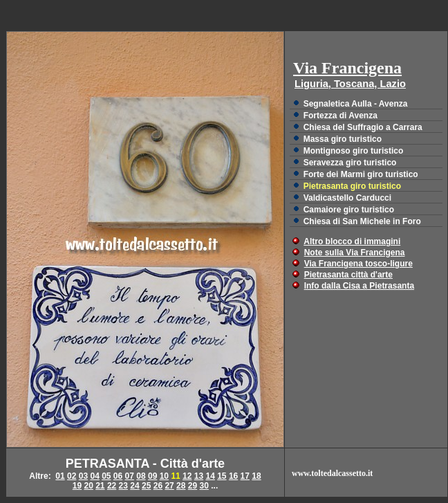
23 (123, 486)
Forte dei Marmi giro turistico (361, 174)
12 (187, 476)
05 (106, 476)
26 (158, 486)
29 (193, 486)
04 (94, 476)
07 (130, 476)
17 (245, 476)
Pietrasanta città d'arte (348, 275)
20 (88, 486)
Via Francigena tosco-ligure (358, 264)
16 (233, 476)
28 (181, 486)
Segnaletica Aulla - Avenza (356, 104)
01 (60, 476)
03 (83, 476)
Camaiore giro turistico (349, 210)
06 (118, 476)
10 (164, 476)
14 (210, 476)
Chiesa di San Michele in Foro (362, 221)
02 (72, 476)
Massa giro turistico (343, 139)
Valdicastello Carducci (347, 198)
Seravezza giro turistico (350, 163)
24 (134, 486)
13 (199, 476)
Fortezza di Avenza (340, 116)
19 (77, 486)
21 (100, 486)
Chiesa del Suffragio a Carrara (363, 127)
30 (204, 486)
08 (141, 476)
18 (256, 476)
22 (112, 486)
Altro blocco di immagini (352, 241)
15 (222, 476)
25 (146, 486)
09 (152, 476)
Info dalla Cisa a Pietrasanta (359, 286)
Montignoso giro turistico (354, 151)
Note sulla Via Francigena (355, 253)
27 (169, 486)
